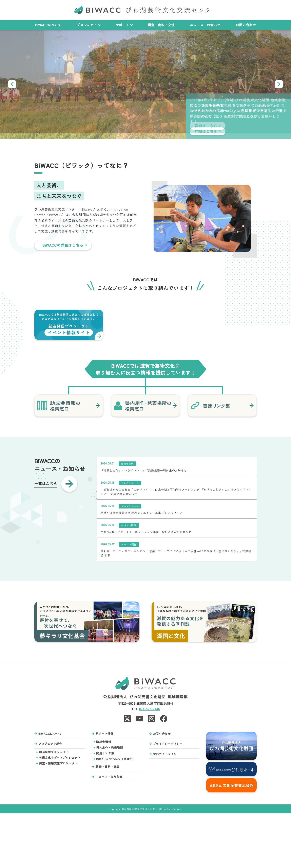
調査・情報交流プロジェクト (58, 818)
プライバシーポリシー (168, 799)
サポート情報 (104, 788)
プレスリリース (130, 537)
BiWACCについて (48, 25)
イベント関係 (129, 580)
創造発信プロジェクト (54, 807)
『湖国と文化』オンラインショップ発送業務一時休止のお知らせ (144, 525)
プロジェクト (89, 25)
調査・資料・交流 (161, 25)
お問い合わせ (246, 25)
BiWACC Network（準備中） (116, 814)
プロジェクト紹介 (50, 799)
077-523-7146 (149, 763)
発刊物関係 (127, 518)
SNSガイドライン (165, 809)
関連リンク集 (105, 808)
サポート (124, 25)
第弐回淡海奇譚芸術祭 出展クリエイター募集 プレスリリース (142, 568)
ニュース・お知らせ (205, 25)
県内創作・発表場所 (110, 802)
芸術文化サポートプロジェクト (60, 812)
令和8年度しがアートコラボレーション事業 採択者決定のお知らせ (146, 587)
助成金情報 (104, 797)
